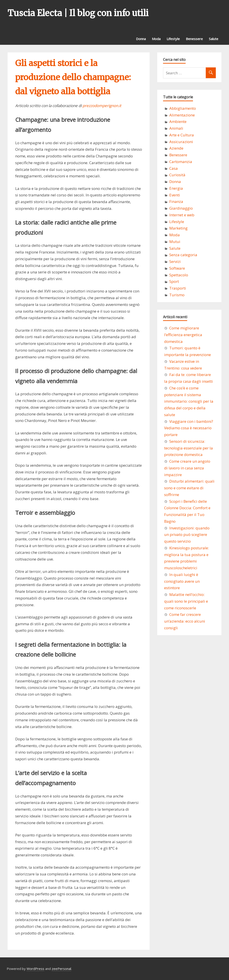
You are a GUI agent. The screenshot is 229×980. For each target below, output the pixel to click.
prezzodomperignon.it (102, 106)
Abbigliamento (183, 108)
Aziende (176, 148)
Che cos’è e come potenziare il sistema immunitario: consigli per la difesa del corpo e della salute (189, 401)
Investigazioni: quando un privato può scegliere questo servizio (187, 535)
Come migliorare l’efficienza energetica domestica (183, 335)
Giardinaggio (181, 208)
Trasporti (178, 288)
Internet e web (182, 215)
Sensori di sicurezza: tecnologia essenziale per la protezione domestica (189, 448)
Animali (176, 128)
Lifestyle (173, 39)
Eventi (175, 195)
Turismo (177, 295)
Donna (141, 39)
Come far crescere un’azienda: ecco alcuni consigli (185, 621)
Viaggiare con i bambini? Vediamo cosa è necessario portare (189, 428)
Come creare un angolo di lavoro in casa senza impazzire (187, 468)
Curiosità (177, 175)
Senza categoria (183, 255)
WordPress (35, 969)
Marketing (178, 228)
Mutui (175, 242)
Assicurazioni (181, 142)
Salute (214, 39)
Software (177, 268)
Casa (174, 168)
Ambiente (178, 121)
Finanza (176, 201)
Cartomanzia (181, 162)
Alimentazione (182, 115)
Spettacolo (179, 275)
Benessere (194, 39)
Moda (156, 39)
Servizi (175, 261)
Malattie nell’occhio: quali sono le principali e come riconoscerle (186, 601)
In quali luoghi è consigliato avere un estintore (182, 581)
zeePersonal (61, 969)
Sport (174, 281)
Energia (176, 188)
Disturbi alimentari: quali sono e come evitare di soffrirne (189, 488)
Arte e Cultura (182, 135)
